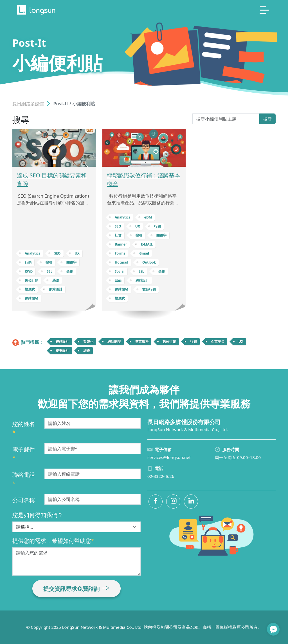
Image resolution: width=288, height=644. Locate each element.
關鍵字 (71, 262)
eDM (148, 217)
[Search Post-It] (226, 119)
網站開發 (31, 298)
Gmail (144, 253)
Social (120, 271)
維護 (87, 350)
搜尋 (267, 119)
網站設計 (56, 289)
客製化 (88, 341)
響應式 (30, 289)
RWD (29, 271)
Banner (121, 244)
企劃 (70, 271)
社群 (118, 235)
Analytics (32, 253)
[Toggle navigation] (264, 10)
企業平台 (218, 341)
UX (77, 253)
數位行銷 (31, 280)
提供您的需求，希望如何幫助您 (53, 541)
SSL (49, 271)
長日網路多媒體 (28, 104)
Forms (120, 253)
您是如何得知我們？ (38, 515)
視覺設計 (62, 350)
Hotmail (121, 262)
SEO (58, 253)
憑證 (56, 280)
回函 (118, 280)
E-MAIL (147, 244)
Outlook (149, 262)
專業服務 (142, 341)
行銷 (28, 262)
